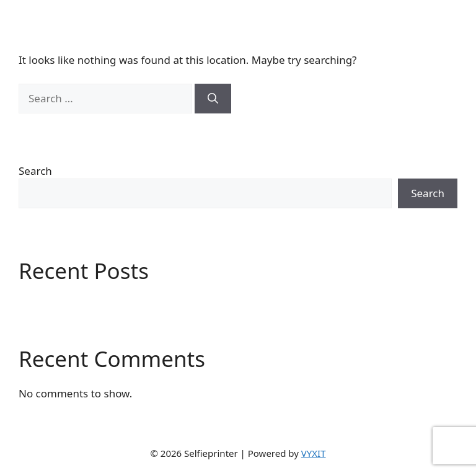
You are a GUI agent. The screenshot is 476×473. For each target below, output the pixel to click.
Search (35, 171)
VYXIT (314, 453)
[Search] (213, 99)
